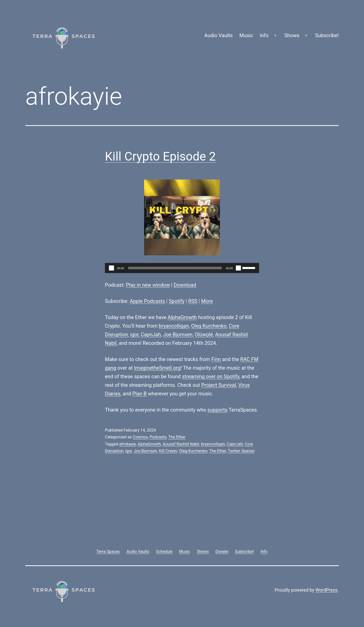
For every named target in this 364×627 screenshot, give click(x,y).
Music (246, 35)
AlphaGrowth (182, 317)
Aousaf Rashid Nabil (181, 444)
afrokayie (128, 444)
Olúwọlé (204, 334)
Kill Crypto (168, 451)
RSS (193, 301)
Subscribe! (327, 35)
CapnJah (151, 334)
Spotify (177, 301)
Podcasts (158, 437)
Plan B (140, 394)
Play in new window (148, 285)
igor (134, 334)
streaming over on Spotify (211, 376)
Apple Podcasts (147, 301)
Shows (292, 35)
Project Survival (219, 385)
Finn (216, 359)
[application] (182, 268)
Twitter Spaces (241, 451)
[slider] (175, 268)
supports (218, 410)
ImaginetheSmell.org (157, 368)
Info (264, 35)
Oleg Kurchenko (209, 326)
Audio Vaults (218, 35)
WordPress (326, 590)
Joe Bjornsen (178, 334)
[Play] (111, 268)
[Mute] (238, 268)
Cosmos (140, 437)
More (207, 301)
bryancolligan (174, 326)
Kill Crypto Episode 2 (160, 156)
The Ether (177, 437)
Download (185, 285)
